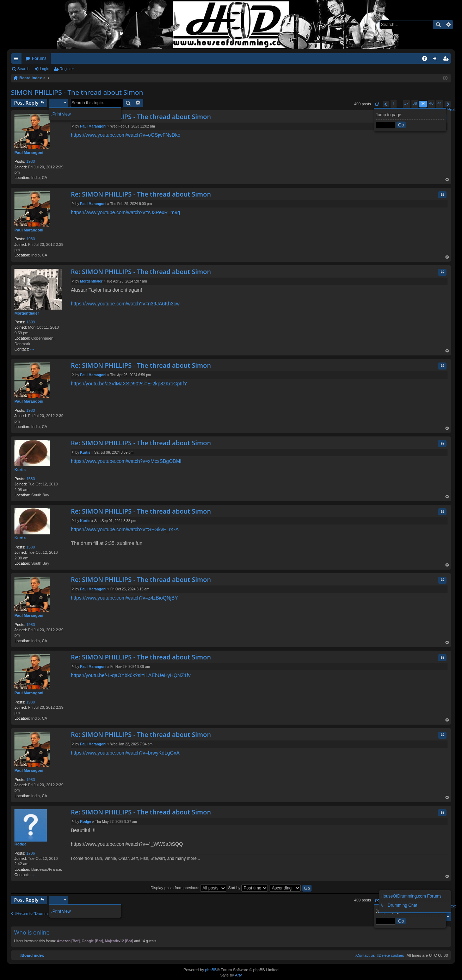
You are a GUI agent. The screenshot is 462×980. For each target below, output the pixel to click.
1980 (31, 161)
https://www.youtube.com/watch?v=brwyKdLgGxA (125, 753)
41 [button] (440, 103)
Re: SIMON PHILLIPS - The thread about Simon (141, 117)
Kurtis (20, 470)
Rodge (20, 844)
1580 (31, 479)
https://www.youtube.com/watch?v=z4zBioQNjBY (124, 598)
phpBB (211, 970)
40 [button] (432, 103)
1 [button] (394, 103)
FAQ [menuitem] (427, 60)
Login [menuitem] (437, 60)
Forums (39, 58)
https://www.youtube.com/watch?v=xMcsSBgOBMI (126, 461)
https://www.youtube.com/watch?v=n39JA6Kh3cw (125, 304)
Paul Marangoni (29, 153)
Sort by (248, 888)
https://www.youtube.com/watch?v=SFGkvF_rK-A (125, 529)
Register (67, 69)
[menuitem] (390, 955)
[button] (377, 104)
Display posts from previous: (188, 888)
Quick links (18, 60)
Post (26, 103)
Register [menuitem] (447, 60)
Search (438, 25)
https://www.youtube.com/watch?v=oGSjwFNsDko (126, 135)
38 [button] (415, 103)
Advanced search (448, 25)
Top (447, 180)
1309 (31, 322)
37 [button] (406, 103)
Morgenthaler (27, 313)
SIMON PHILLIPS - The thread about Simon (77, 92)
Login (45, 69)
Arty (239, 975)
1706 (31, 853)
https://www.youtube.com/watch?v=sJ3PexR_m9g (125, 212)
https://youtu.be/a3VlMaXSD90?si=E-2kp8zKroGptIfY (129, 384)
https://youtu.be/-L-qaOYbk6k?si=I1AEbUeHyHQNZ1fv (131, 675)
